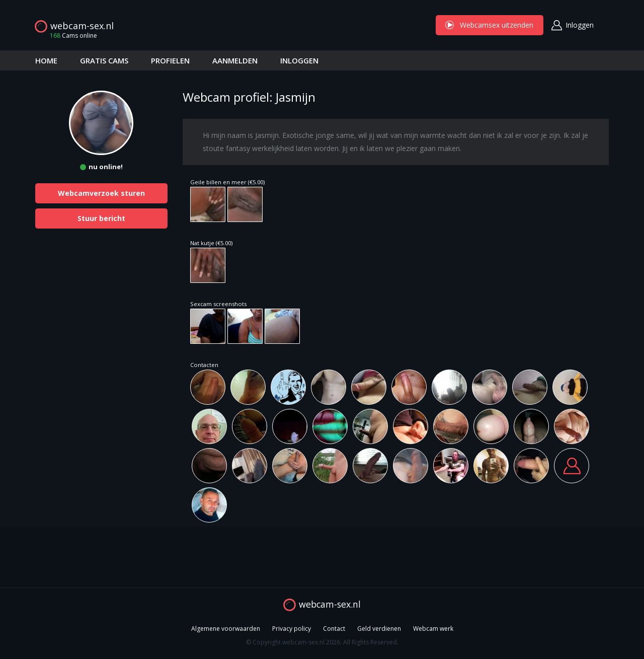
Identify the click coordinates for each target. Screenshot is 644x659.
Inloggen (580, 25)
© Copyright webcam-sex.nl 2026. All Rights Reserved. (322, 642)
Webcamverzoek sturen (101, 193)
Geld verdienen (379, 629)
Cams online (70, 35)
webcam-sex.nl (82, 26)
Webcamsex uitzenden (490, 25)
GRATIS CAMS (104, 60)
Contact (334, 629)
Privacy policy (292, 629)
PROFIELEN (170, 60)
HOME (46, 60)
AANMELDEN (235, 60)
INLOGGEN (299, 60)
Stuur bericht (101, 218)
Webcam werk (433, 629)
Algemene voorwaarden (226, 629)
